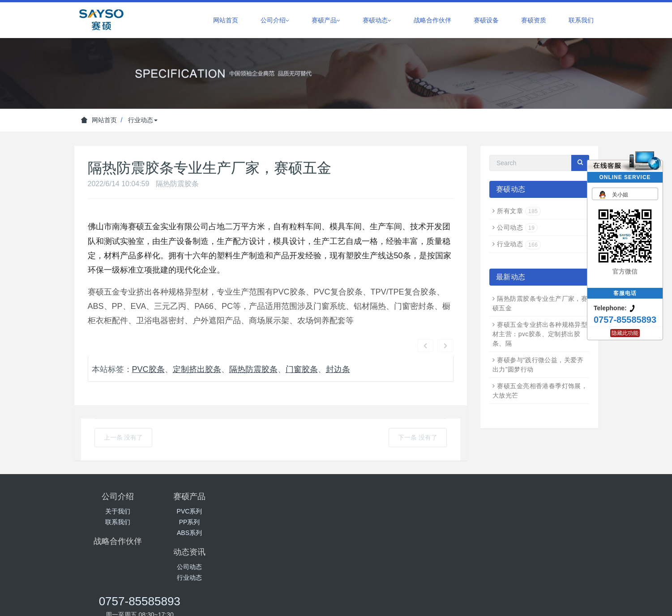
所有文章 (519, 211)
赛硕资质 (534, 20)
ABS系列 (205, 507)
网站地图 (336, 604)
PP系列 (205, 496)
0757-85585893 (489, 475)
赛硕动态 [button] (377, 20)
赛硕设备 (486, 20)
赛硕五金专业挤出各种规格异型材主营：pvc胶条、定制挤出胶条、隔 (540, 334)
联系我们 (581, 20)
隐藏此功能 (625, 333)
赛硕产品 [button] (326, 20)
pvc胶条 (146, 346)
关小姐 (612, 194)
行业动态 (143, 120)
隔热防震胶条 (249, 346)
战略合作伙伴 (432, 20)
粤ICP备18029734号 (413, 582)
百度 (336, 560)
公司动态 (517, 227)
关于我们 (118, 485)
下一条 (418, 411)
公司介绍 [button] (275, 20)
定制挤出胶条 (193, 346)
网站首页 (226, 20)
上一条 (124, 411)
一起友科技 (368, 560)
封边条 (334, 346)
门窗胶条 (298, 346)
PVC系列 (205, 485)
